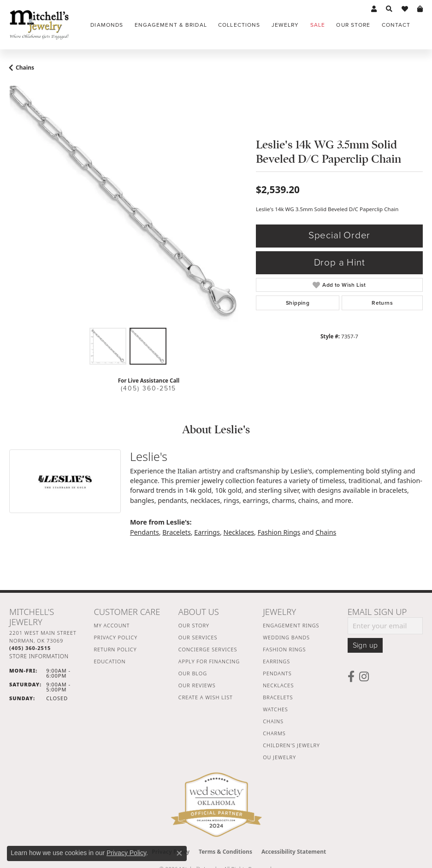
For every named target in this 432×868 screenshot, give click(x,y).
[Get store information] (39, 656)
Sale (318, 25)
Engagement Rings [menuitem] (291, 625)
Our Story (194, 625)
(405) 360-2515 (148, 388)
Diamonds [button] (107, 25)
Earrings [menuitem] (276, 661)
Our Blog (193, 673)
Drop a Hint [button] (340, 263)
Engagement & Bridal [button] (171, 25)
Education (109, 661)
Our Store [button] (353, 25)
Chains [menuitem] (273, 721)
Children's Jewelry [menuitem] (291, 745)
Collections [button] (239, 25)
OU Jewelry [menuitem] (279, 757)
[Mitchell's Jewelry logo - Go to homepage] (39, 25)
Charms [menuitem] (274, 733)
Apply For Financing (209, 661)
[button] (374, 9)
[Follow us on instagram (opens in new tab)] (364, 677)
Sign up (365, 645)
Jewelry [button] (285, 25)
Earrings (207, 532)
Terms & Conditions (225, 852)
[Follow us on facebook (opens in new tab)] (351, 677)
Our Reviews (197, 685)
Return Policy (115, 649)
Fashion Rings (279, 532)
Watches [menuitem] (275, 709)
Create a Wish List (206, 697)
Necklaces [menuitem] (278, 685)
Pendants (145, 532)
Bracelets (176, 532)
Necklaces (239, 532)
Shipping (298, 303)
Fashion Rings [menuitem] (284, 649)
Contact (396, 25)
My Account (112, 625)
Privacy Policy (115, 637)
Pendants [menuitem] (277, 673)
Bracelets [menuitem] (278, 697)
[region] (128, 204)
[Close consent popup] (179, 853)
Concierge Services (208, 649)
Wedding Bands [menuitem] (286, 637)
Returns (382, 303)
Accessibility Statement (294, 852)
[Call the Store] (30, 648)
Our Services (198, 637)
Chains (25, 68)
